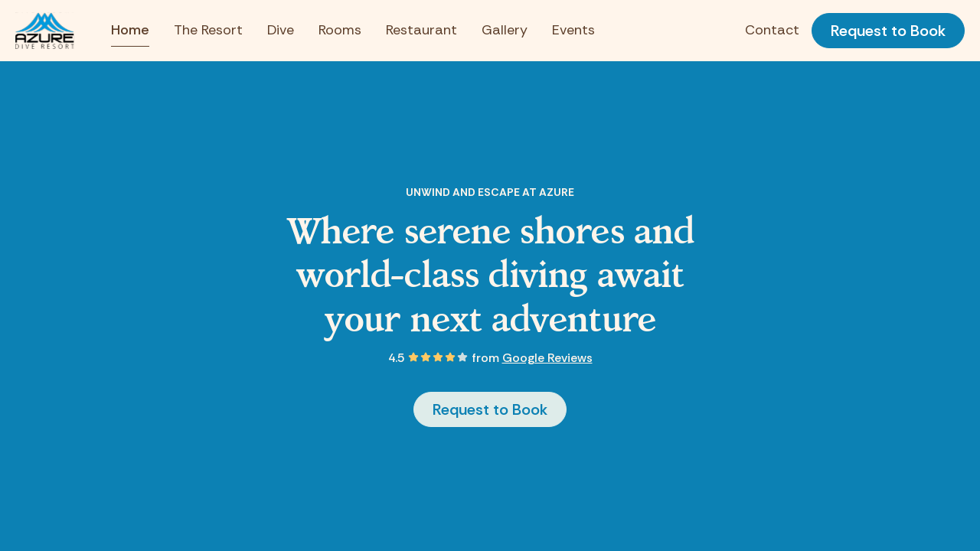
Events (573, 30)
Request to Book (888, 31)
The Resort (208, 30)
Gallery (505, 30)
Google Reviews (547, 358)
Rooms (340, 30)
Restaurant (421, 30)
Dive (281, 30)
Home (130, 30)
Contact (772, 30)
